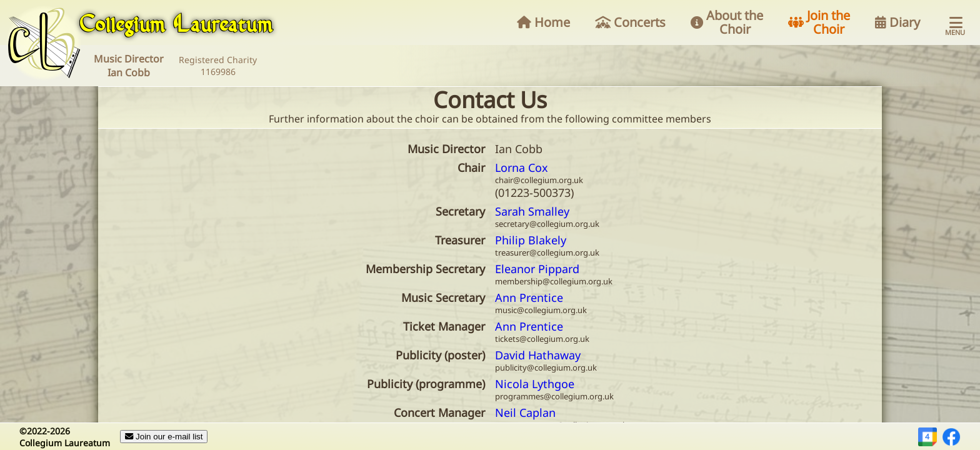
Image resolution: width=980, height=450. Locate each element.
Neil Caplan (525, 412)
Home (543, 22)
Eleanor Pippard (537, 269)
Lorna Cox (522, 167)
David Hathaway (538, 355)
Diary (897, 22)
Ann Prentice (529, 297)
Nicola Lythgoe (535, 384)
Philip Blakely (531, 240)
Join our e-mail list (164, 437)
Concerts (630, 22)
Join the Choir (819, 22)
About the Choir (727, 22)
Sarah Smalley (532, 211)
